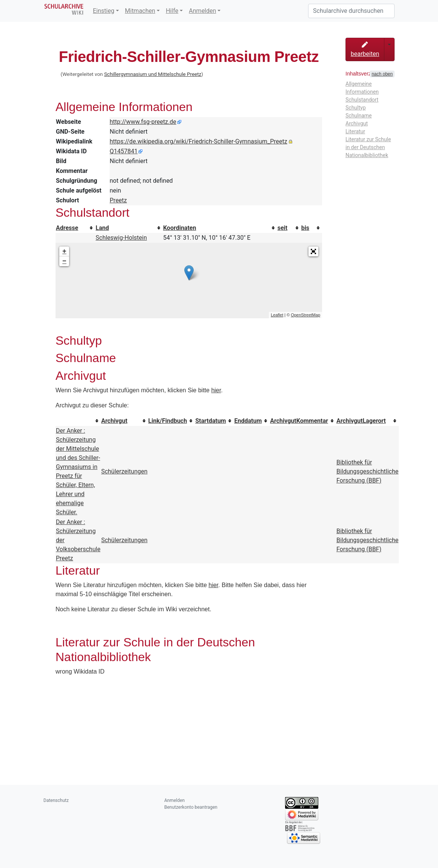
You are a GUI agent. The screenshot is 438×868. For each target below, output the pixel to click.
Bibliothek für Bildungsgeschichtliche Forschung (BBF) (367, 471)
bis (305, 228)
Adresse (67, 228)
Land (102, 228)
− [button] (64, 261)
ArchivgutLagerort (361, 421)
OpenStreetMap (305, 315)
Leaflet (277, 315)
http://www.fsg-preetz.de (143, 122)
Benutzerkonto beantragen (191, 807)
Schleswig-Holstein (121, 238)
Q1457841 (124, 151)
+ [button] (64, 251)
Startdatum (211, 421)
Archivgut (114, 421)
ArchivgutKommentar (299, 421)
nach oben (382, 74)
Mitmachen (140, 11)
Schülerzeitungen (124, 471)
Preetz (119, 200)
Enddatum (248, 421)
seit (283, 228)
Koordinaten (180, 228)
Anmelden (202, 11)
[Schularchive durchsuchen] (351, 11)
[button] (313, 251)
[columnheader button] (75, 228)
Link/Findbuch (168, 421)
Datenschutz (56, 800)
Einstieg (104, 11)
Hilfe (172, 11)
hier (216, 390)
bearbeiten (365, 49)
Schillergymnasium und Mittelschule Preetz (153, 74)
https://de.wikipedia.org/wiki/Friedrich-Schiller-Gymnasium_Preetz (199, 141)
